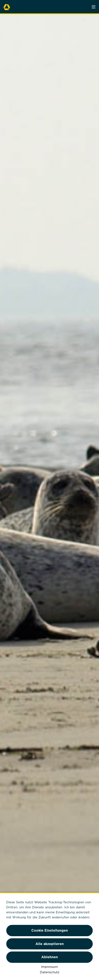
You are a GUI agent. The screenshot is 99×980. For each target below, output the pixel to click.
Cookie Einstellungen (50, 930)
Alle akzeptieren (50, 944)
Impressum (49, 967)
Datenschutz (50, 972)
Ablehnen (50, 957)
